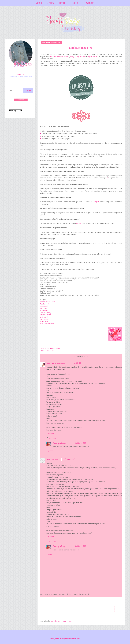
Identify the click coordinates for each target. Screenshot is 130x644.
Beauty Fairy (59, 443)
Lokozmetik (52, 460)
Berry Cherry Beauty (78, 57)
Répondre (50, 433)
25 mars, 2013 (80, 443)
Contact (75, 3)
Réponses (52, 438)
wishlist (79, 224)
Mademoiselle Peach (48, 302)
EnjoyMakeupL (92, 57)
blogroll (96, 202)
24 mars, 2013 (77, 363)
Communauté (89, 3)
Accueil (39, 3)
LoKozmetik (44, 317)
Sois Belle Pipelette (47, 324)
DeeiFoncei (44, 306)
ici (107, 178)
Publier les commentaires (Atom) (62, 621)
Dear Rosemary (46, 313)
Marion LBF (44, 308)
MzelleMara (44, 311)
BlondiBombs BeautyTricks (60, 57)
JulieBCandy (44, 321)
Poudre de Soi (45, 304)
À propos (51, 3)
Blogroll (63, 3)
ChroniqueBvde (45, 315)
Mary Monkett (45, 319)
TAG (53, 351)
